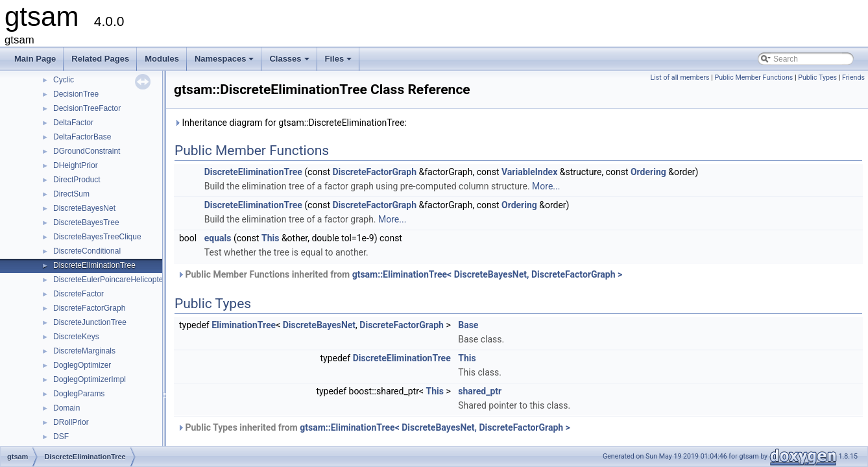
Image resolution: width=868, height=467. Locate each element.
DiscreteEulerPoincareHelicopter (109, 280)
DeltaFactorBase (82, 137)
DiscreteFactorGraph (89, 308)
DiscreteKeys (76, 337)
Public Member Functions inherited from (400, 274)
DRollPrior (71, 422)
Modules (162, 59)
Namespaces (225, 62)
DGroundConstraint (87, 151)
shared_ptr (480, 391)
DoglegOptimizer (82, 365)
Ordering (648, 172)
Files (340, 62)
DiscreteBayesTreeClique (97, 237)
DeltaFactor (73, 123)
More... (546, 186)
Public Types (817, 78)
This (270, 238)
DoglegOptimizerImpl (90, 379)
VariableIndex (529, 172)
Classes (290, 62)
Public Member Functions (753, 78)
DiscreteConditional (87, 251)
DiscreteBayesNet (84, 208)
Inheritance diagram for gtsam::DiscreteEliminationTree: (290, 123)
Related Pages (100, 59)
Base (468, 325)
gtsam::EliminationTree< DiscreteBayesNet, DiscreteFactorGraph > (488, 274)
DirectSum (71, 194)
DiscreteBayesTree (86, 222)
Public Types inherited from (374, 427)
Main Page (35, 59)
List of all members (680, 78)
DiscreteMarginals (84, 351)
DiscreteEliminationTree (94, 265)
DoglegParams (79, 394)
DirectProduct (77, 180)
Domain (66, 408)
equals (218, 238)
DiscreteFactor (78, 294)
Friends (853, 78)
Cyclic (64, 80)
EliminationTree (244, 325)
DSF (61, 437)
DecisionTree (76, 94)
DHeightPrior (76, 165)
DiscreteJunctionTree (90, 322)
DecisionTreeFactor (87, 108)
